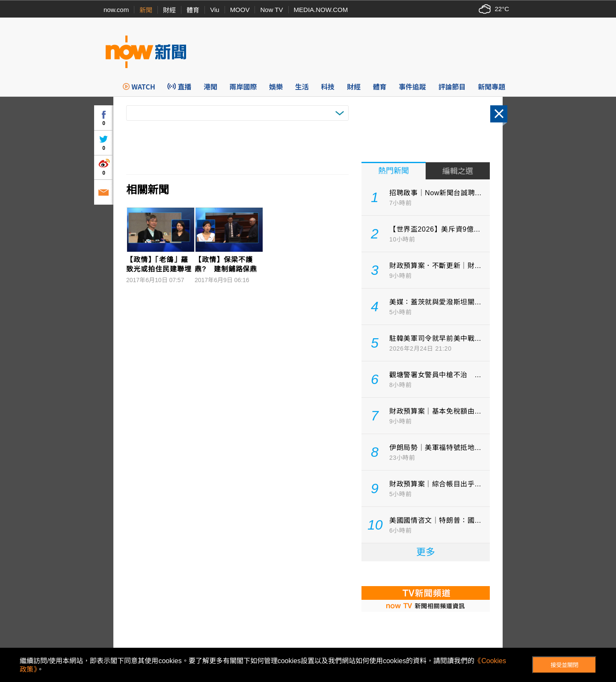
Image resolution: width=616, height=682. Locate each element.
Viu (215, 10)
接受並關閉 (564, 665)
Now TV (271, 10)
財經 (169, 10)
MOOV (240, 10)
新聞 (146, 10)
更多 (426, 552)
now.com (116, 10)
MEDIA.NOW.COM (321, 10)
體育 (193, 10)
